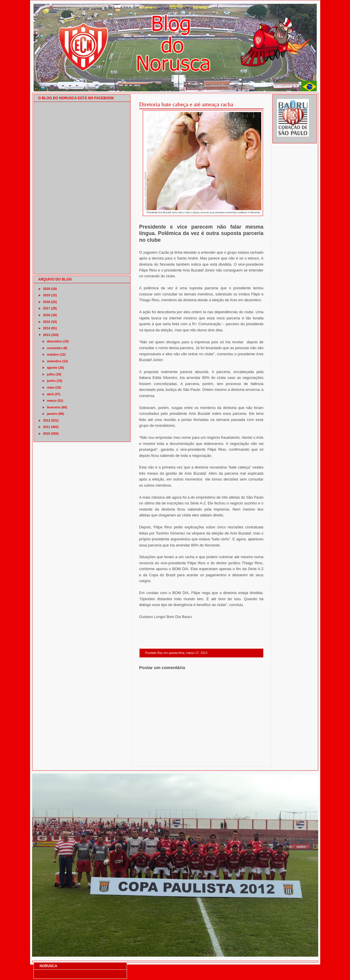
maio (51, 387)
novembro (55, 348)
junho (51, 381)
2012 (47, 420)
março (52, 401)
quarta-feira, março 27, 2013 (188, 653)
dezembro (55, 341)
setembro (54, 361)
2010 (47, 434)
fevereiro (54, 407)
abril (50, 394)
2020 (47, 289)
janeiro (52, 414)
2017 (47, 308)
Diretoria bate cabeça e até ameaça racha (186, 104)
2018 (47, 302)
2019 (47, 295)
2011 (47, 427)
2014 (47, 328)
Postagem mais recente (155, 759)
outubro (53, 354)
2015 (47, 322)
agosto (52, 368)
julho (51, 374)
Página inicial (202, 759)
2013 (47, 335)
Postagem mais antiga (248, 759)
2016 (47, 315)
